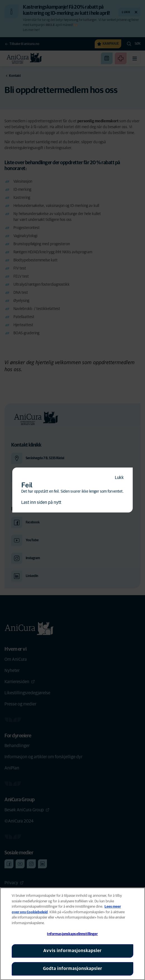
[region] (72, 934)
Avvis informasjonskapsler (72, 951)
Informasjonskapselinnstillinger (72, 934)
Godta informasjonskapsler (73, 969)
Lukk (119, 478)
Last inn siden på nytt (41, 502)
